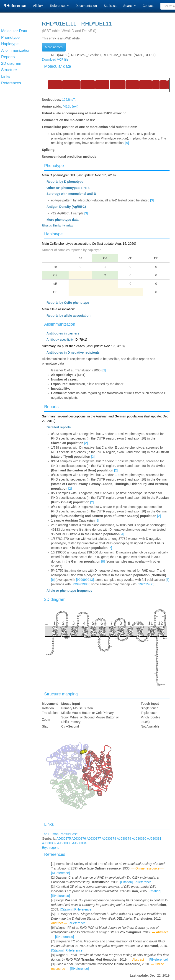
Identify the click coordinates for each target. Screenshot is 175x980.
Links (49, 824)
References (55, 854)
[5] (167, 580)
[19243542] (145, 584)
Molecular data (58, 66)
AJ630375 (64, 839)
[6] (53, 580)
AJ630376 (79, 839)
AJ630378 (109, 839)
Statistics (110, 6)
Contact (148, 6)
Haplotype (53, 234)
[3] (152, 200)
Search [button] (129, 6)
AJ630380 (139, 839)
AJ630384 (79, 843)
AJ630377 (94, 839)
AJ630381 (154, 839)
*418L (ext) (71, 106)
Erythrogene (51, 848)
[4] (122, 534)
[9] (127, 143)
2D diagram (55, 599)
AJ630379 (124, 839)
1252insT (68, 100)
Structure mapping (61, 694)
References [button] (59, 6)
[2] (104, 370)
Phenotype (54, 166)
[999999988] (80, 584)
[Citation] (126, 882)
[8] (103, 561)
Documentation (86, 6)
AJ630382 (49, 843)
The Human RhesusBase (60, 834)
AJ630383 (64, 843)
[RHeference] (60, 873)
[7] (110, 548)
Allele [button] (38, 6)
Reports (51, 407)
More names (54, 47)
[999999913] (85, 580)
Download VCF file (55, 59)
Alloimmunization (60, 324)
